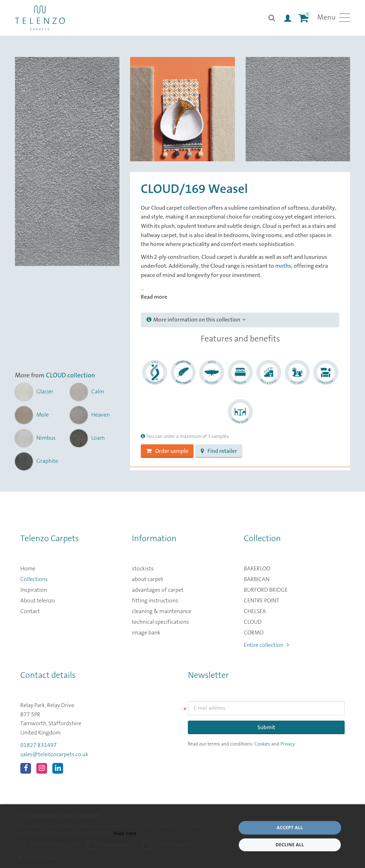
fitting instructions (155, 601)
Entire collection (266, 645)
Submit (266, 727)
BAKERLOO (257, 569)
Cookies (262, 744)
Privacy (288, 744)
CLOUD (253, 622)
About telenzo (38, 601)
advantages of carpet (158, 590)
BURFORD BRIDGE (266, 590)
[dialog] (182, 836)
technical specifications (160, 622)
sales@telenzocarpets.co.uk (54, 754)
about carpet (148, 579)
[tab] (240, 320)
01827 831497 (38, 745)
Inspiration (34, 590)
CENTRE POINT (261, 601)
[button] (124, 858)
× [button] (357, 812)
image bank (146, 633)
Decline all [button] (290, 845)
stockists (143, 569)
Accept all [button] (290, 828)
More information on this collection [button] (196, 320)
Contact (30, 611)
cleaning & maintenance (162, 611)
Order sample (167, 451)
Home (28, 569)
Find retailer (219, 451)
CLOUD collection (70, 376)
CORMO (254, 633)
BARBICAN (257, 579)
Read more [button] (154, 297)
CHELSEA (255, 611)
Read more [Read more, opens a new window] (125, 833)
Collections (34, 579)
